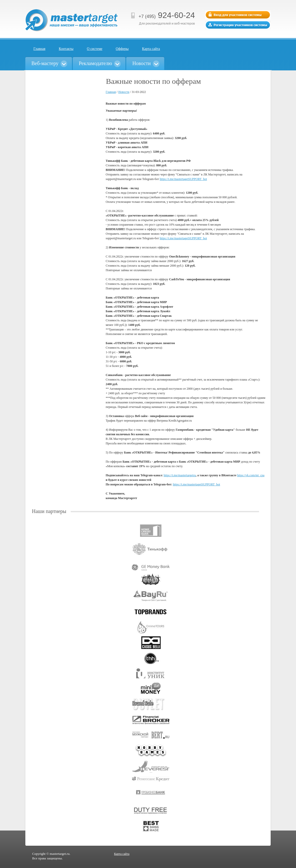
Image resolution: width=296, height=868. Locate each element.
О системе (95, 49)
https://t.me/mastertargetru (180, 475)
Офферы (122, 49)
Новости (124, 92)
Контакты (66, 49)
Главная (39, 49)
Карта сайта (151, 49)
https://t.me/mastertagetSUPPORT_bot (183, 179)
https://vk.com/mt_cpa (251, 475)
